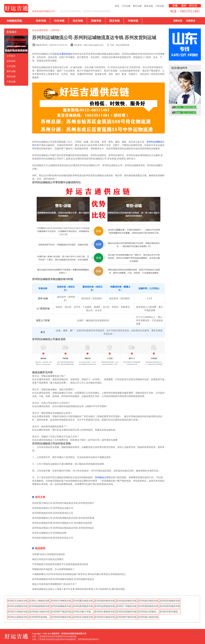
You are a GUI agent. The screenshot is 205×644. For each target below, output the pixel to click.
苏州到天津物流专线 (61, 601)
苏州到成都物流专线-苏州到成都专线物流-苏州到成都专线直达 (63, 579)
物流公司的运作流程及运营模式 (48, 559)
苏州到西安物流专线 (170, 606)
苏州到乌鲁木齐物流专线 (83, 612)
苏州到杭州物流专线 (126, 601)
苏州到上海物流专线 (39, 601)
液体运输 (148, 6)
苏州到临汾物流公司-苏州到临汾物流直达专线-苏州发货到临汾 (63, 528)
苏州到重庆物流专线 (83, 601)
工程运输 (160, 6)
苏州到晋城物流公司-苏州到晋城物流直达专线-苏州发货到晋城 (63, 518)
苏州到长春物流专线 (105, 612)
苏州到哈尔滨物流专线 (148, 612)
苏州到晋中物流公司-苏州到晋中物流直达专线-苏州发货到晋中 (63, 503)
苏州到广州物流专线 (126, 606)
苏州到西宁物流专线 (61, 612)
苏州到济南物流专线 (170, 601)
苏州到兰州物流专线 (17, 612)
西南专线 (96, 21)
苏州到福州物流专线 (105, 601)
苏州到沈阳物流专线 (126, 612)
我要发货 (178, 21)
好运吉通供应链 (40, 30)
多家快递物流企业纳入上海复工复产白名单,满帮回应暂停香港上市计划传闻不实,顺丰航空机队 (79, 589)
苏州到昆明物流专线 (83, 606)
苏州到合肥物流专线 (17, 606)
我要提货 (191, 21)
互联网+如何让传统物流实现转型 (49, 554)
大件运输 (126, 6)
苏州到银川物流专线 (39, 612)
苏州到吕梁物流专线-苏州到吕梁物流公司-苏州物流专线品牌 (62, 523)
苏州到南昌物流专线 (39, 606)
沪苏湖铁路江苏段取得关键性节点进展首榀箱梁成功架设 (60, 564)
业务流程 (11, 61)
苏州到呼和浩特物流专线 (40, 617)
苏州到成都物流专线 (61, 606)
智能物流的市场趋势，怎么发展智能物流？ (53, 569)
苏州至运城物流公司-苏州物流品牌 (49, 533)
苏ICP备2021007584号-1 (88, 639)
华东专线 (41, 21)
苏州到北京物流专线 (17, 601)
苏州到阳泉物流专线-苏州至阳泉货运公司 (53, 513)
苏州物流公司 (102, 477)
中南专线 (133, 21)
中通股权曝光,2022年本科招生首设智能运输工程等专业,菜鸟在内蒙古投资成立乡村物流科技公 (79, 574)
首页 (117, 6)
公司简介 (11, 56)
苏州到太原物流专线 (17, 617)
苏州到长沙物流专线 (83, 617)
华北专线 (59, 21)
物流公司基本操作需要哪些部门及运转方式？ (55, 584)
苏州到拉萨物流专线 (105, 606)
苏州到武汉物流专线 (105, 617)
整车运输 (137, 6)
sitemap (197, 634)
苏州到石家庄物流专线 (170, 612)
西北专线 (115, 21)
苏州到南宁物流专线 (126, 617)
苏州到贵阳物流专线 (148, 606)
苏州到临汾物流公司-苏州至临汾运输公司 (53, 508)
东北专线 (78, 21)
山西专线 (55, 30)
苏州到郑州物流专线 (61, 617)
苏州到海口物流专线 (148, 617)
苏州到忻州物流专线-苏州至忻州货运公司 (53, 538)
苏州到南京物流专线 (148, 601)
